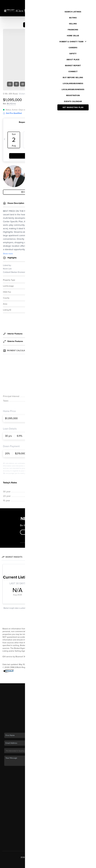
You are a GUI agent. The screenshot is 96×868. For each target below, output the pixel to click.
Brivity (13, 865)
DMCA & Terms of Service (75, 865)
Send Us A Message (48, 754)
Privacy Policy (58, 865)
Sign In (86, 3)
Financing (48, 688)
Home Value (48, 691)
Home (48, 673)
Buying (48, 681)
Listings (48, 677)
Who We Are (48, 695)
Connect (48, 699)
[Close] (90, 841)
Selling (48, 684)
